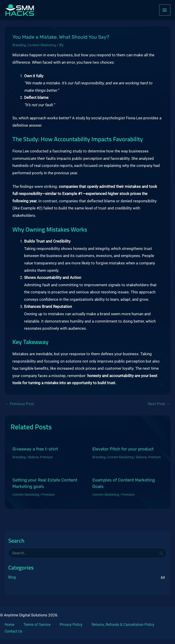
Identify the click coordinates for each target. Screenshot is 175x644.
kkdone (33, 459)
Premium (46, 459)
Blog (12, 579)
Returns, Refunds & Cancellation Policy (123, 625)
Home (9, 625)
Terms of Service (37, 625)
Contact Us (13, 631)
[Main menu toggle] (165, 11)
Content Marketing (46, 47)
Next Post (159, 406)
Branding (20, 47)
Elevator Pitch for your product (123, 451)
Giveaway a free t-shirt (35, 451)
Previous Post (20, 406)
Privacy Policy (71, 625)
